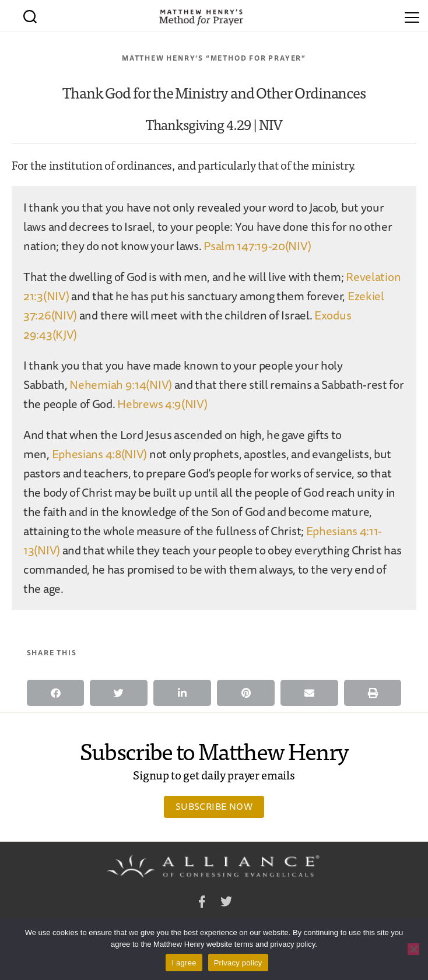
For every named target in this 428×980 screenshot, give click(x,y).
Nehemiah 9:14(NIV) (121, 384)
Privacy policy (238, 963)
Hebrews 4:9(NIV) (162, 404)
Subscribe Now (214, 806)
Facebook (202, 903)
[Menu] (412, 16)
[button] (56, 693)
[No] (413, 949)
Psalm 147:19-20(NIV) (257, 246)
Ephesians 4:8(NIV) (100, 454)
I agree (184, 963)
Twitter (226, 903)
